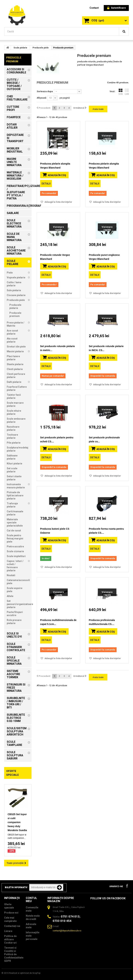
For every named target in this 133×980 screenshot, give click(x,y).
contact (94, 8)
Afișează (41, 98)
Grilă (121, 92)
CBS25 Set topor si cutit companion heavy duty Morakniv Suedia (17, 822)
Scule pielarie (20, 48)
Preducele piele (41, 48)
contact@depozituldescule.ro (67, 931)
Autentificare (116, 8)
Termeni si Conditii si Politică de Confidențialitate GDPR (14, 954)
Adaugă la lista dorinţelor (58, 202)
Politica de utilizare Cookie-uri (10, 939)
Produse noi (11, 913)
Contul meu (31, 900)
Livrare (8, 931)
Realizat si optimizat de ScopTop (25, 973)
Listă (127, 92)
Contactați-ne (12, 926)
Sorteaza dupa (45, 91)
